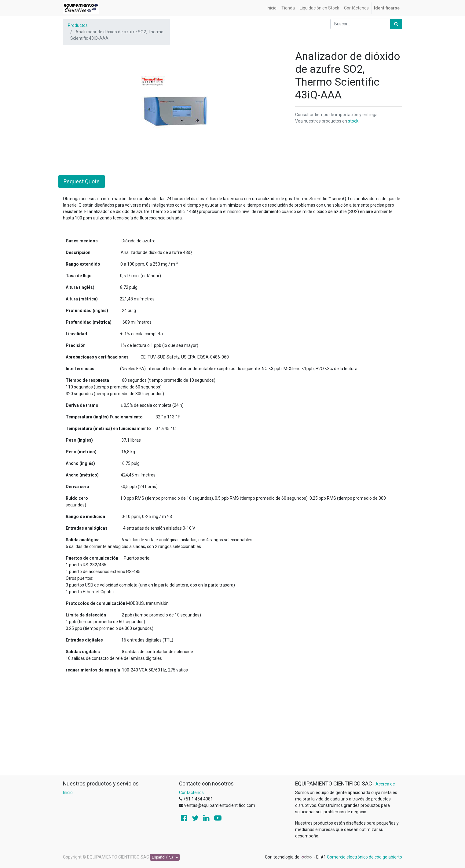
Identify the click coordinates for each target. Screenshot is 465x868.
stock (353, 121)
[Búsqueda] (396, 24)
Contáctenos (191, 793)
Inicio (68, 793)
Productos (78, 25)
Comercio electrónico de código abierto (364, 857)
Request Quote (82, 182)
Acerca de (385, 784)
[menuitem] (272, 8)
